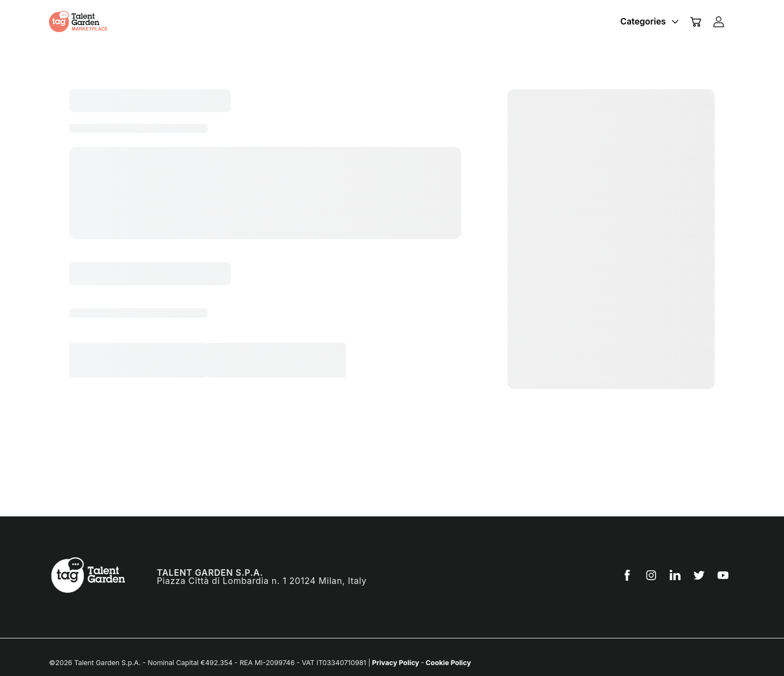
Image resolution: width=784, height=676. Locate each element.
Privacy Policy (396, 663)
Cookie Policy (448, 663)
